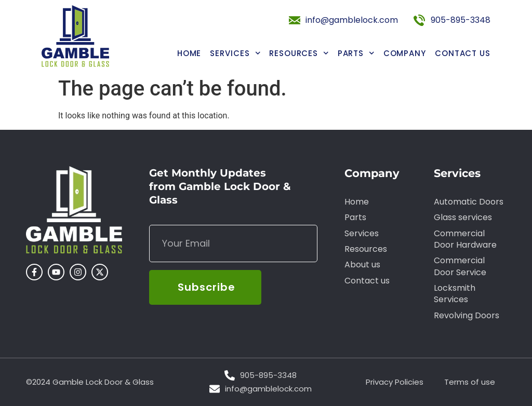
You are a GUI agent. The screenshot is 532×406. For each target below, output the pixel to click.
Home (189, 53)
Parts (356, 53)
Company (405, 53)
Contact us (463, 53)
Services (235, 53)
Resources (299, 53)
